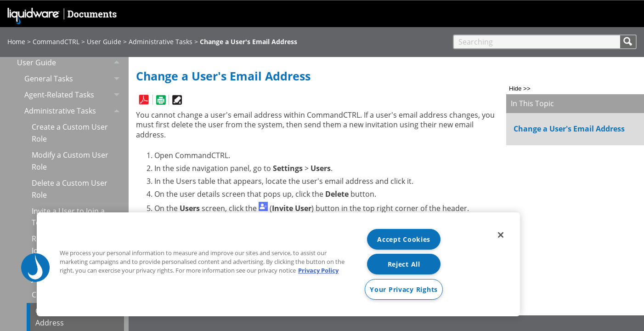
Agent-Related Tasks (74, 95)
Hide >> (520, 88)
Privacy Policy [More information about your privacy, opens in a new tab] (318, 270)
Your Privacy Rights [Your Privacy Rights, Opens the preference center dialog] (404, 289)
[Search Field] (545, 42)
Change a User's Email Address (569, 129)
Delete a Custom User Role (70, 189)
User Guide (104, 42)
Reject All (404, 264)
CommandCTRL (56, 42)
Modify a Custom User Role (70, 161)
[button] (628, 42)
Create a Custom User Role (70, 133)
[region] (278, 264)
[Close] (501, 235)
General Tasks (74, 79)
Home (16, 42)
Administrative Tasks (161, 42)
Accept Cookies (404, 239)
